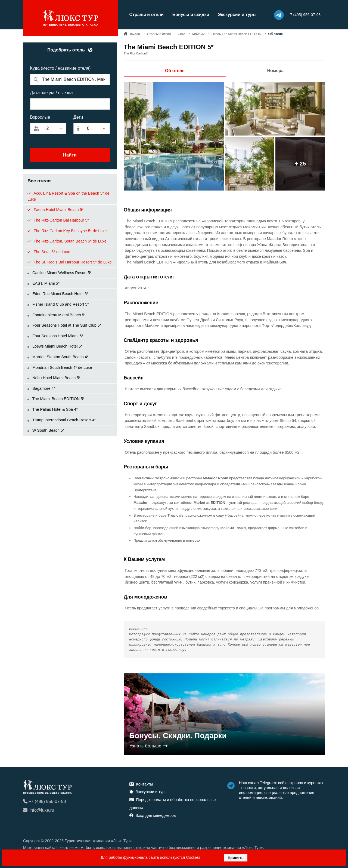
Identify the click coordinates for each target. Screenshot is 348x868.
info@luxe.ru (39, 810)
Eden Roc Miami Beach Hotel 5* (58, 294)
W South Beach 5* (46, 430)
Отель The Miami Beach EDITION (236, 34)
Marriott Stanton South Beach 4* (58, 357)
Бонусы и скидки (189, 15)
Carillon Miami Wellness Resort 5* (59, 272)
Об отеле (175, 70)
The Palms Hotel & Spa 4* (53, 409)
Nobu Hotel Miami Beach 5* (54, 378)
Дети (78, 117)
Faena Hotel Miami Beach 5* (55, 210)
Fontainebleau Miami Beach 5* (57, 315)
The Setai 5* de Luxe (49, 251)
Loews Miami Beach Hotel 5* (55, 346)
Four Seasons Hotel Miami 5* (55, 336)
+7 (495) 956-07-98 (44, 801)
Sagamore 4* (41, 388)
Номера (276, 70)
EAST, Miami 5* (43, 283)
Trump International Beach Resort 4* (62, 420)
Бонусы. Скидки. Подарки (178, 735)
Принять (236, 858)
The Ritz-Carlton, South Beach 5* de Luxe (67, 241)
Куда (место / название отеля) (60, 68)
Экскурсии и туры (236, 15)
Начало (134, 34)
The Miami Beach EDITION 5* (56, 399)
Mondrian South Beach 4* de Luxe (60, 367)
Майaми (198, 34)
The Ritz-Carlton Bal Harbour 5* (58, 220)
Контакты (141, 784)
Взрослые (40, 117)
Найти (70, 155)
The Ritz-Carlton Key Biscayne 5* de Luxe (67, 231)
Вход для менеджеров (153, 815)
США (182, 34)
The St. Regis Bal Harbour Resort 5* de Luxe (70, 262)
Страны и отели (145, 15)
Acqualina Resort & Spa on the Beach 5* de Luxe (68, 196)
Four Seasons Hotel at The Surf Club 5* (64, 325)
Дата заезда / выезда (52, 92)
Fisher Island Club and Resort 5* (58, 304)
